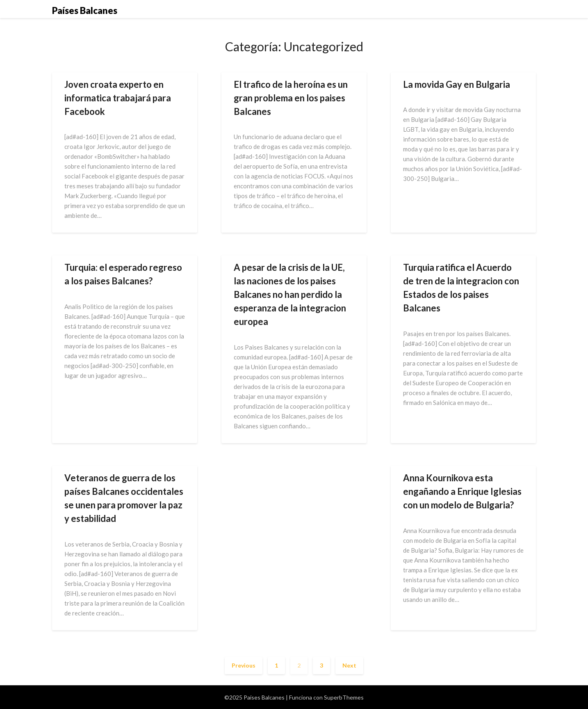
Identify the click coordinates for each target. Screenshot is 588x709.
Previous (244, 665)
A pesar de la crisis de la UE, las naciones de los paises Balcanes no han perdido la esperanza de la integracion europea (290, 294)
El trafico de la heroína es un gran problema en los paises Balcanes (291, 98)
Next (349, 665)
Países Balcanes (85, 10)
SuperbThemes (344, 697)
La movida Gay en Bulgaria (457, 84)
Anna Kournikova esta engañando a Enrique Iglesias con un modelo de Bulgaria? (462, 491)
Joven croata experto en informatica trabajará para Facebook (118, 98)
